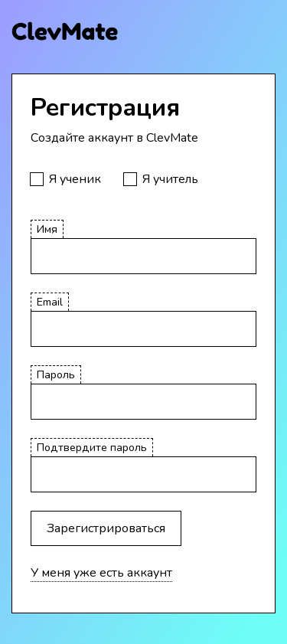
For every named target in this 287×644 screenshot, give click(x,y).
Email (50, 302)
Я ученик (75, 179)
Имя (47, 229)
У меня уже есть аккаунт (101, 573)
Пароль (56, 374)
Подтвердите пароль (92, 447)
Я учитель (170, 179)
